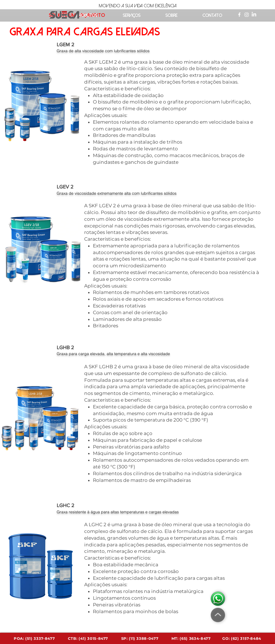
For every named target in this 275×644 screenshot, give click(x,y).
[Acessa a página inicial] (64, 15)
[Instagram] (247, 15)
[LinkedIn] (254, 15)
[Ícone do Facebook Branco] (239, 15)
